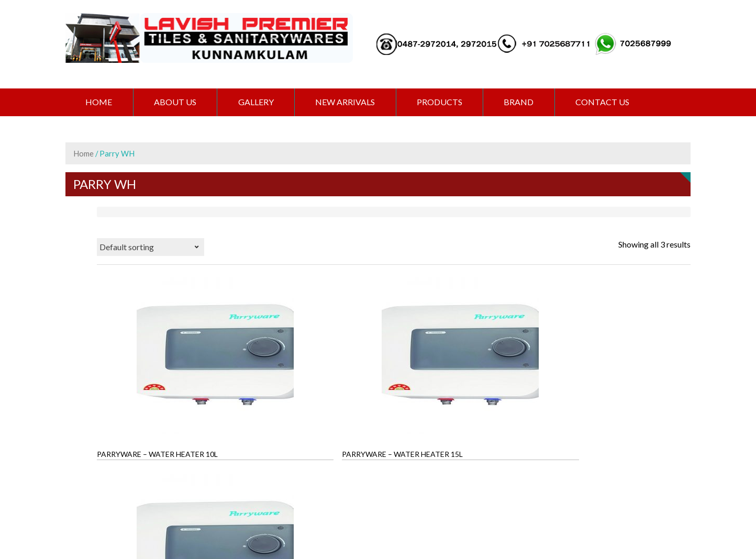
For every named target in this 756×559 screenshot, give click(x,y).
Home (100, 102)
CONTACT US (614, 102)
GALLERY (260, 102)
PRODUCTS (447, 102)
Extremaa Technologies (448, 515)
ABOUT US (178, 102)
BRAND (529, 102)
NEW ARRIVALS (351, 102)
